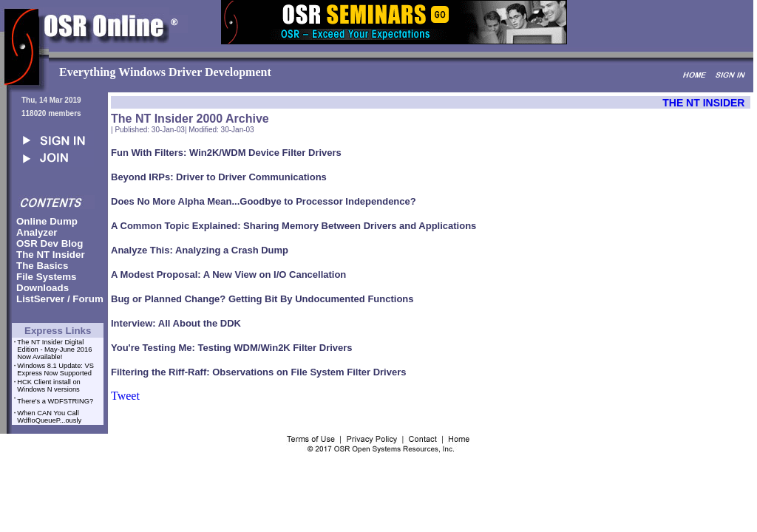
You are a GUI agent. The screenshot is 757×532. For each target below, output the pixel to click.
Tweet (125, 396)
